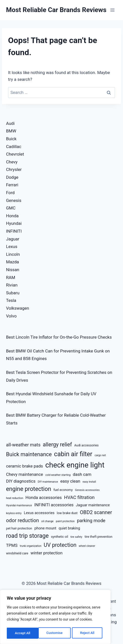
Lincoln (13, 254)
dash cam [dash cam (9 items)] (82, 474)
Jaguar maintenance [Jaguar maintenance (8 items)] (93, 505)
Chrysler (14, 169)
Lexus (12, 246)
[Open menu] (112, 10)
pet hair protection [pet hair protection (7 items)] (19, 528)
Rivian (12, 285)
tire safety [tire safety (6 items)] (76, 537)
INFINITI (14, 231)
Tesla (11, 300)
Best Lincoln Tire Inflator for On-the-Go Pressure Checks (59, 337)
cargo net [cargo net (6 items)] (100, 455)
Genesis (14, 200)
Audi (10, 123)
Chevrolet (15, 154)
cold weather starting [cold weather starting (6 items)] (58, 475)
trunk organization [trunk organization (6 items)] (31, 546)
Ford (10, 193)
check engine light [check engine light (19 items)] (75, 465)
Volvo (11, 316)
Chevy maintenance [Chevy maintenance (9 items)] (25, 474)
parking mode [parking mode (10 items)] (91, 521)
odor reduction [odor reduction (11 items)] (23, 520)
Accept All (88, 633)
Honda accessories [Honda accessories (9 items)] (44, 497)
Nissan (13, 270)
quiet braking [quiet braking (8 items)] (69, 528)
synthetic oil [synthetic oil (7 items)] (60, 537)
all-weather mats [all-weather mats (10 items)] (23, 445)
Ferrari (12, 185)
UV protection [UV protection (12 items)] (60, 545)
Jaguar (13, 239)
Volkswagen (18, 308)
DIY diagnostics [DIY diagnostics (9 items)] (21, 481)
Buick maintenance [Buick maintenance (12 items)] (29, 454)
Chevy (12, 162)
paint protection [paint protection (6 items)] (65, 521)
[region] (55, 618)
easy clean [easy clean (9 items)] (70, 481)
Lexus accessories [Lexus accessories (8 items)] (39, 513)
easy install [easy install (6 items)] (89, 482)
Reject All (56, 633)
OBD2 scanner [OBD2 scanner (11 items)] (96, 512)
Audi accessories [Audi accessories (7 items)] (86, 445)
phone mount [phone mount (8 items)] (45, 528)
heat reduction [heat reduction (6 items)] (15, 498)
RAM (11, 277)
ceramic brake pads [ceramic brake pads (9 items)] (25, 466)
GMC (11, 208)
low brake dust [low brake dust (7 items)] (67, 513)
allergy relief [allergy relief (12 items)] (57, 444)
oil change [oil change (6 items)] (47, 521)
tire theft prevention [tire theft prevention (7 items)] (98, 537)
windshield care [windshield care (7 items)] (17, 553)
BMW (11, 131)
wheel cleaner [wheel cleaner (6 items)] (87, 546)
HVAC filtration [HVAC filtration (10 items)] (79, 497)
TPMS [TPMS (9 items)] (12, 545)
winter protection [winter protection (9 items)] (47, 553)
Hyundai (14, 223)
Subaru (13, 293)
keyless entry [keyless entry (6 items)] (14, 513)
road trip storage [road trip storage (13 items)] (27, 536)
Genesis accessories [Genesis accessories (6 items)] (87, 490)
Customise (23, 633)
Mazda (12, 262)
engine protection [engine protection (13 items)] (29, 489)
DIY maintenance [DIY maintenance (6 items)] (48, 482)
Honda (12, 216)
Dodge (12, 177)
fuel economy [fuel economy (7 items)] (63, 490)
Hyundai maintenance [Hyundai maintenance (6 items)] (19, 505)
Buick (11, 139)
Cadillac (14, 147)
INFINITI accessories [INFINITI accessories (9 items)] (54, 505)
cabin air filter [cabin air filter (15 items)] (73, 454)
